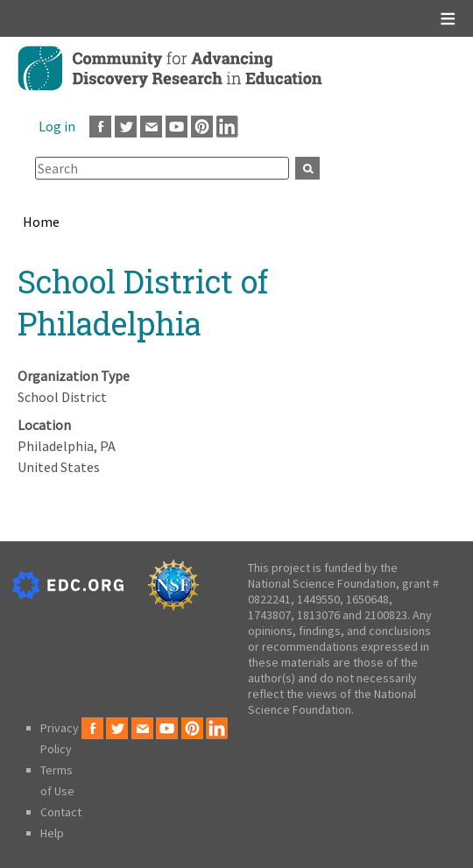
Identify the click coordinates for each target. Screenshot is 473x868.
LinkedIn (227, 127)
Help (52, 833)
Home (41, 222)
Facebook (100, 127)
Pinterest (202, 127)
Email (151, 127)
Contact (61, 812)
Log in (57, 126)
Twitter (126, 127)
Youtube (176, 127)
